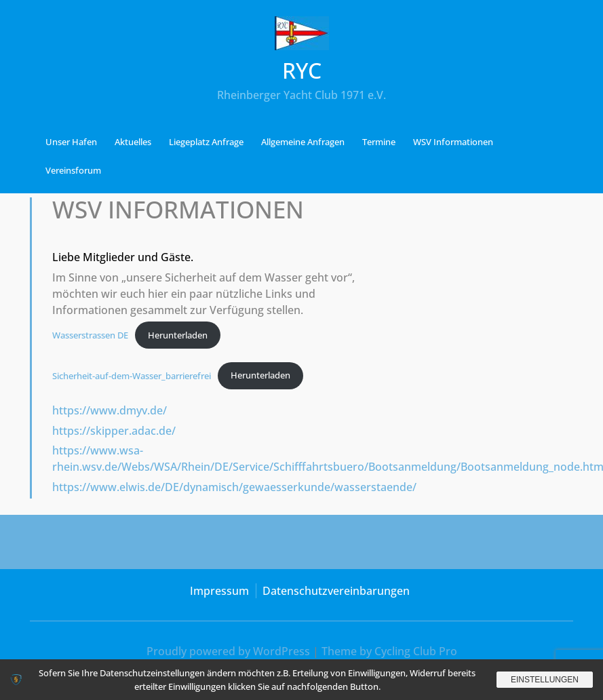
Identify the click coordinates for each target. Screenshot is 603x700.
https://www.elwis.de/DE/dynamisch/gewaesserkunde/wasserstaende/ (234, 487)
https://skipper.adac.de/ (114, 431)
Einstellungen (545, 680)
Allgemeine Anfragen (303, 142)
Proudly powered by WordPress (228, 651)
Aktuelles (133, 142)
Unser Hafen (71, 142)
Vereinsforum (73, 170)
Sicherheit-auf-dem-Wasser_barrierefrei (132, 375)
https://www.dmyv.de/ (110, 410)
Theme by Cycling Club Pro (389, 651)
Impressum (219, 591)
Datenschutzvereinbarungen (336, 591)
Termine (379, 142)
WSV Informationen (453, 142)
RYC (302, 70)
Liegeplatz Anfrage (206, 142)
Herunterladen (178, 335)
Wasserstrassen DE (90, 335)
